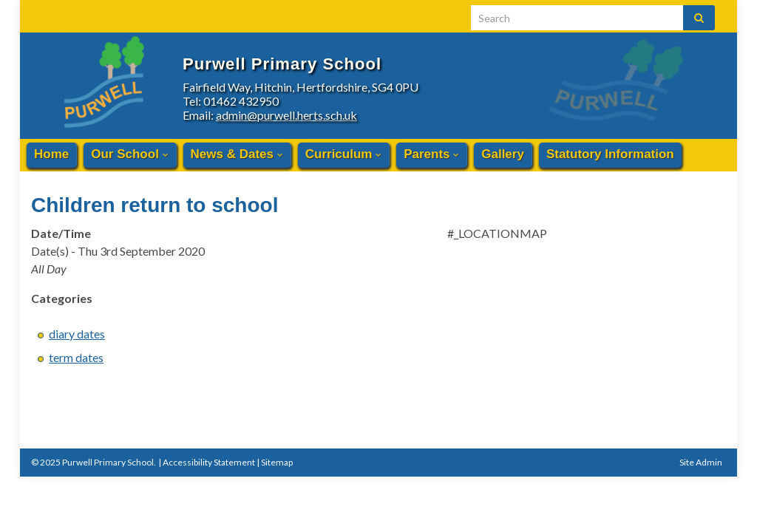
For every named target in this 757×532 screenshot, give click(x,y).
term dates (76, 357)
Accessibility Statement (209, 462)
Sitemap (277, 462)
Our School (129, 154)
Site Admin (701, 462)
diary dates (77, 334)
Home (51, 154)
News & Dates (237, 154)
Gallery (503, 154)
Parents (431, 154)
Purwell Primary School (397, 57)
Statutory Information (610, 154)
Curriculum (343, 154)
